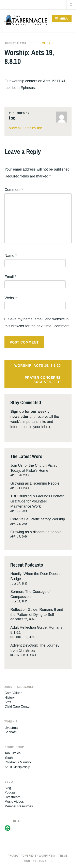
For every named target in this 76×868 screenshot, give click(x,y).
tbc (34, 43)
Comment (14, 190)
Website (11, 298)
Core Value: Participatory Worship (38, 519)
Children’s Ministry (18, 762)
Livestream (12, 728)
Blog (8, 788)
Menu (64, 19)
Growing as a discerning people (36, 532)
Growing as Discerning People (35, 483)
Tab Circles (12, 753)
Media (46, 43)
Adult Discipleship (17, 767)
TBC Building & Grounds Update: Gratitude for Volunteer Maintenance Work (37, 501)
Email (10, 277)
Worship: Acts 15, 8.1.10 (38, 366)
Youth (9, 758)
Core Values (13, 693)
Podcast (10, 792)
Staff (8, 702)
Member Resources (19, 806)
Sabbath (11, 732)
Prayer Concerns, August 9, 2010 (43, 380)
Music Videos (14, 802)
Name (11, 256)
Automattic (44, 861)
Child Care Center (17, 707)
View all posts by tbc (25, 128)
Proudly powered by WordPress (32, 856)
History (10, 698)
